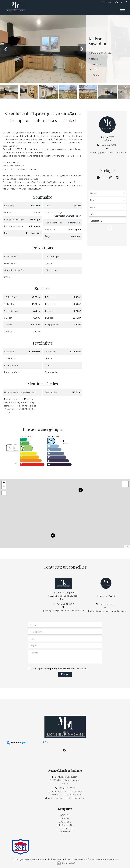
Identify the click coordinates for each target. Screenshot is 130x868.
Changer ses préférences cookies (103, 859)
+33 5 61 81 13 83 (65, 604)
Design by (69, 863)
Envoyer (65, 674)
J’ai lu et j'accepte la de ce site (59, 669)
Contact (70, 120)
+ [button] (4, 483)
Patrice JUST (107, 137)
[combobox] (107, 193)
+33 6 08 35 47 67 (74, 795)
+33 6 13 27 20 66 (109, 145)
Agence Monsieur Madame (65, 770)
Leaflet (127, 546)
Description (19, 120)
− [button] (4, 487)
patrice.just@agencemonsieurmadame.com (107, 152)
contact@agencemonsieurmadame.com (67, 798)
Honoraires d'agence (75, 859)
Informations (46, 120)
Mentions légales (55, 859)
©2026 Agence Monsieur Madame (28, 859)
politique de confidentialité (64, 669)
